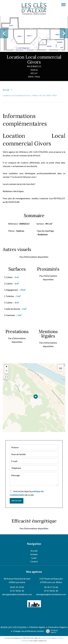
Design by (51, 631)
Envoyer (17, 501)
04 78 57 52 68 (51, 587)
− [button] (6, 371)
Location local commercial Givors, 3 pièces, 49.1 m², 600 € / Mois (30, 95)
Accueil (6, 90)
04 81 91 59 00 (17, 587)
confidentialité (46, 638)
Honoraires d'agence (58, 627)
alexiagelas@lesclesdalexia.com (17, 594)
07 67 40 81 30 (17, 591)
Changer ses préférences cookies (28, 631)
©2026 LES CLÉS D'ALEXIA (14, 627)
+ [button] (6, 367)
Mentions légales (37, 627)
